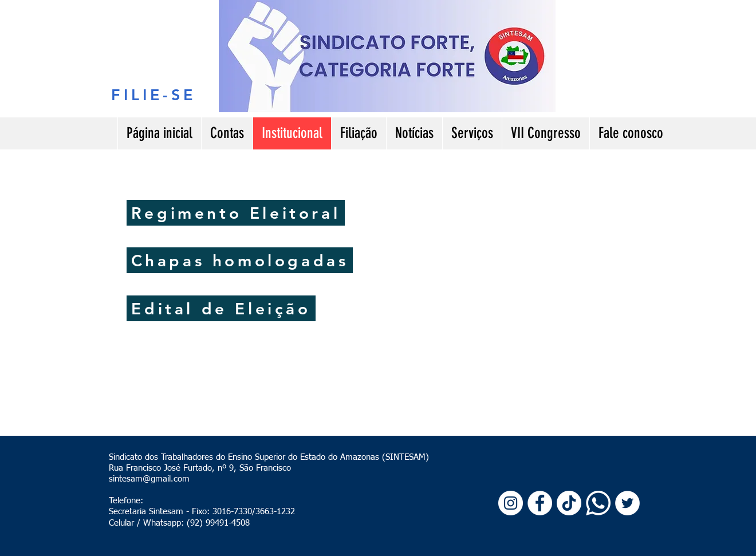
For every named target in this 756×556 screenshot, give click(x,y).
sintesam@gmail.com (149, 479)
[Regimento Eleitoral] (236, 213)
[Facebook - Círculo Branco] (540, 503)
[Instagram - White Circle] (511, 503)
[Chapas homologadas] (240, 260)
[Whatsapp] (598, 503)
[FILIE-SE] (154, 94)
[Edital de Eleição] (221, 308)
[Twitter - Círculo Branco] (627, 503)
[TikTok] (569, 503)
